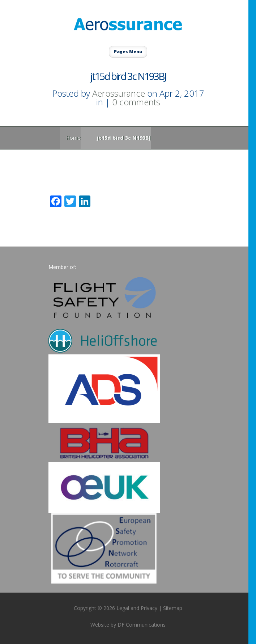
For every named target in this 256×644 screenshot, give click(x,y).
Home (73, 138)
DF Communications (142, 625)
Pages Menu (128, 52)
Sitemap (173, 608)
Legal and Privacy (137, 608)
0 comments (136, 102)
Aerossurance (119, 93)
